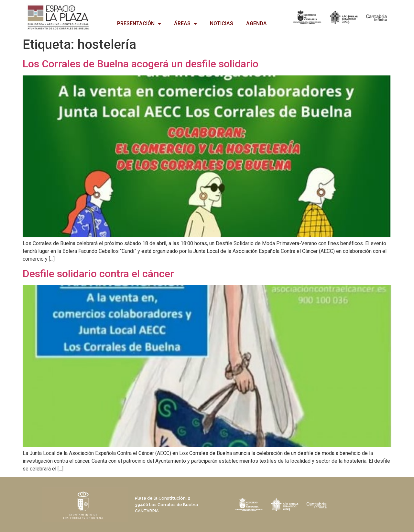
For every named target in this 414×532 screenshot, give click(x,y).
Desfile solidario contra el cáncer (98, 274)
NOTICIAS (222, 23)
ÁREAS (185, 24)
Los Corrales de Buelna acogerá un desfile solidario (141, 64)
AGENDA (256, 23)
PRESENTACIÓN (139, 24)
